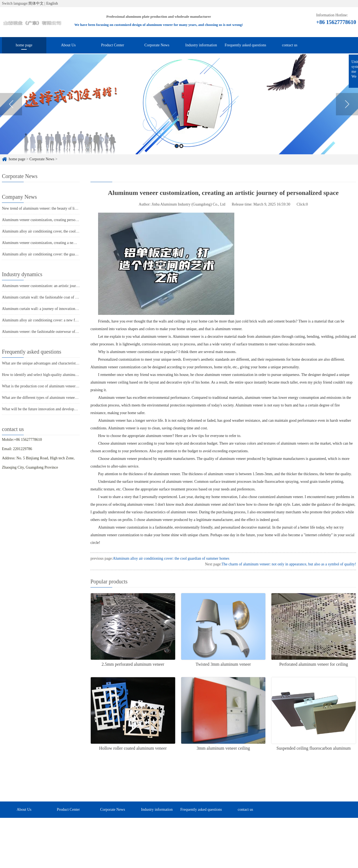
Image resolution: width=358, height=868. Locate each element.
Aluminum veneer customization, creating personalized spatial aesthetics (57, 220)
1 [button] (177, 154)
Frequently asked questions (245, 45)
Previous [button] (11, 112)
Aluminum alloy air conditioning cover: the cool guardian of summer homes (171, 558)
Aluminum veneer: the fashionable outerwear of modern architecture (54, 332)
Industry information (201, 45)
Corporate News (157, 45)
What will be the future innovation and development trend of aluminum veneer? (63, 409)
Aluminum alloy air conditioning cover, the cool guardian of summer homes (60, 231)
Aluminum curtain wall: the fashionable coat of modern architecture (54, 297)
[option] (179, 112)
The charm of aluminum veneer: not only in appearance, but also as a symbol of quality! (289, 564)
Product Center (113, 45)
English (52, 3)
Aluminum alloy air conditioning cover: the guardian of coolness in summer (60, 254)
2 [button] (181, 154)
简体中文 (36, 3)
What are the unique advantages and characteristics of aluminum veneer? (58, 363)
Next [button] (347, 112)
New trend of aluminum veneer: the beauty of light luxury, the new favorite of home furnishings (75, 208)
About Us (68, 45)
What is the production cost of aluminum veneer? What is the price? (54, 386)
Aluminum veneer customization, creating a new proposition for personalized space (66, 243)
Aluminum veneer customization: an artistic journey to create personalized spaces (64, 286)
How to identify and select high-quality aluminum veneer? (46, 375)
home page (24, 45)
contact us (290, 45)
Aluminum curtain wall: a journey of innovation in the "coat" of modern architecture (66, 309)
